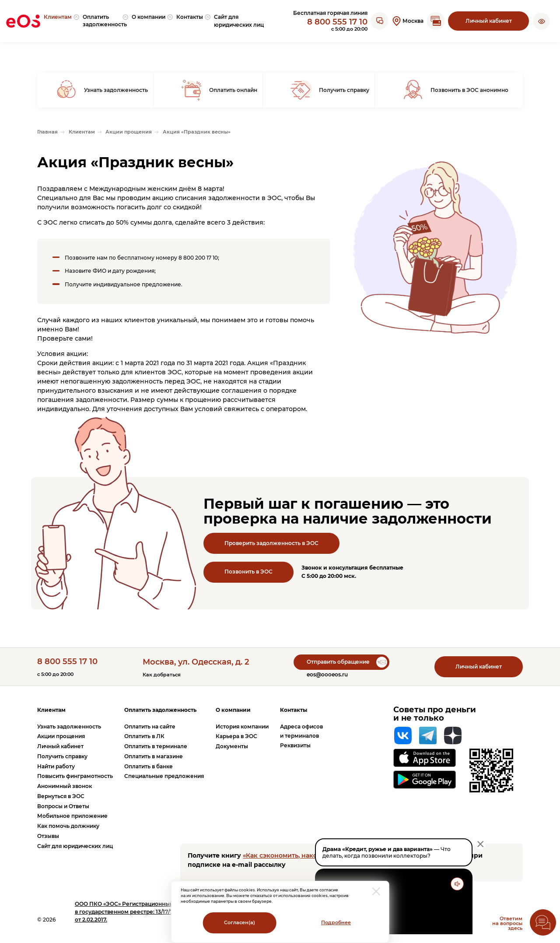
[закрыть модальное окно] (376, 891)
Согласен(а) (240, 923)
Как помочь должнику (68, 826)
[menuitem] (61, 21)
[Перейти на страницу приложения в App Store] (425, 758)
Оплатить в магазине (154, 756)
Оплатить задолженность (160, 710)
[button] (541, 21)
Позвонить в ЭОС (248, 572)
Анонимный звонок (65, 786)
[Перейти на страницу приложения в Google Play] (425, 780)
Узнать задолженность (69, 727)
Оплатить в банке (149, 766)
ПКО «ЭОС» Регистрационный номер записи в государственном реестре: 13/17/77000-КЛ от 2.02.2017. (144, 912)
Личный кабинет (489, 21)
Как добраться (162, 675)
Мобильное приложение (72, 816)
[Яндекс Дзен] (453, 735)
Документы (232, 746)
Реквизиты (295, 745)
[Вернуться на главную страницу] (23, 21)
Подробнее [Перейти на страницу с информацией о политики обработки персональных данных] (336, 923)
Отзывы (48, 836)
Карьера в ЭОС (236, 736)
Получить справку (62, 756)
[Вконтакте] (403, 735)
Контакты (294, 710)
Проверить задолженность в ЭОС (271, 543)
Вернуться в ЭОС (61, 796)
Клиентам (51, 710)
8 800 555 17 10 (337, 22)
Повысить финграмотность (75, 776)
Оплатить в (144, 736)
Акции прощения (61, 736)
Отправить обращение (338, 662)
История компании (242, 727)
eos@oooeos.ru (327, 674)
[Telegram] (428, 735)
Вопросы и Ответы (63, 806)
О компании (233, 710)
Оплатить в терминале (156, 746)
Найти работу (56, 766)
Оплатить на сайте (150, 727)
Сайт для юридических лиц (75, 846)
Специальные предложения (164, 776)
